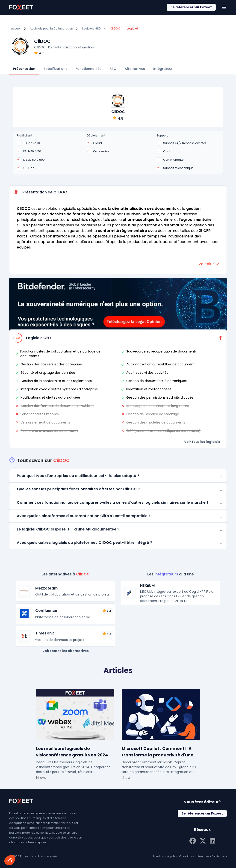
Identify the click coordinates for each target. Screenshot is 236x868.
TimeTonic (45, 633)
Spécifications (55, 69)
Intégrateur (163, 69)
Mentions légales (165, 856)
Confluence (46, 611)
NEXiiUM (147, 585)
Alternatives (135, 69)
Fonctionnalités (88, 69)
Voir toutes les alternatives (66, 651)
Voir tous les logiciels (202, 442)
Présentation (24, 69)
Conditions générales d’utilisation (203, 856)
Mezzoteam (46, 588)
